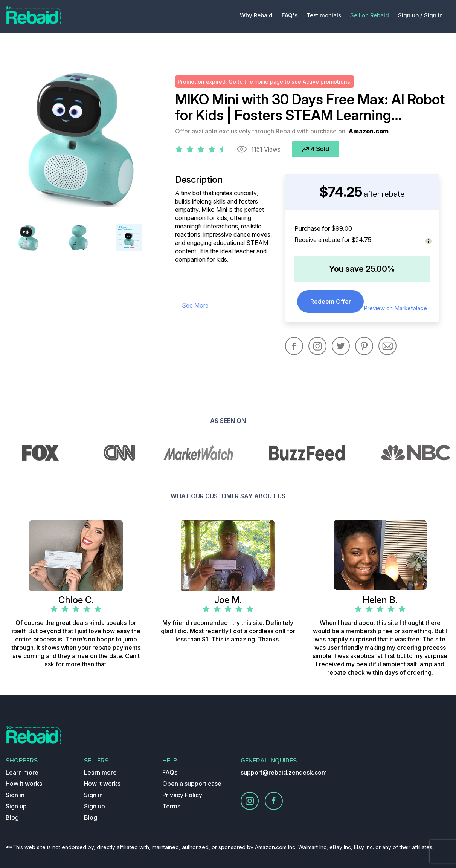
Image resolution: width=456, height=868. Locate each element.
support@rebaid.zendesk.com (284, 772)
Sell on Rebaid (370, 15)
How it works (24, 784)
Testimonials (324, 15)
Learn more (22, 772)
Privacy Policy (182, 795)
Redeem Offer (331, 302)
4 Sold (316, 149)
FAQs (170, 772)
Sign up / (410, 15)
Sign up (16, 806)
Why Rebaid (256, 15)
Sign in (433, 15)
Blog (12, 817)
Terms (171, 806)
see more (195, 305)
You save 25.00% (362, 269)
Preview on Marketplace (395, 308)
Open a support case (192, 784)
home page (270, 82)
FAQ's (290, 15)
